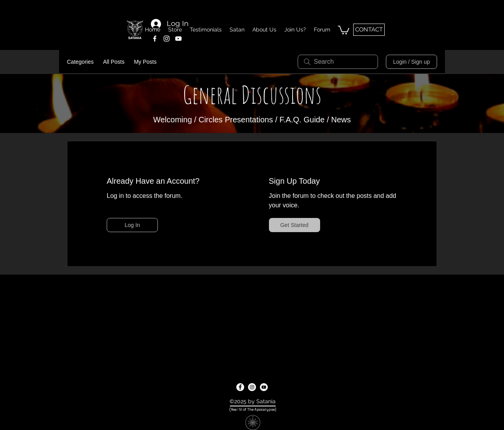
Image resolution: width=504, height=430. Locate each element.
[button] (344, 30)
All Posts (114, 62)
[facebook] (155, 39)
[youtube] (264, 387)
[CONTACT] (369, 30)
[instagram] (167, 39)
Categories (80, 62)
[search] (338, 62)
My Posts (145, 62)
